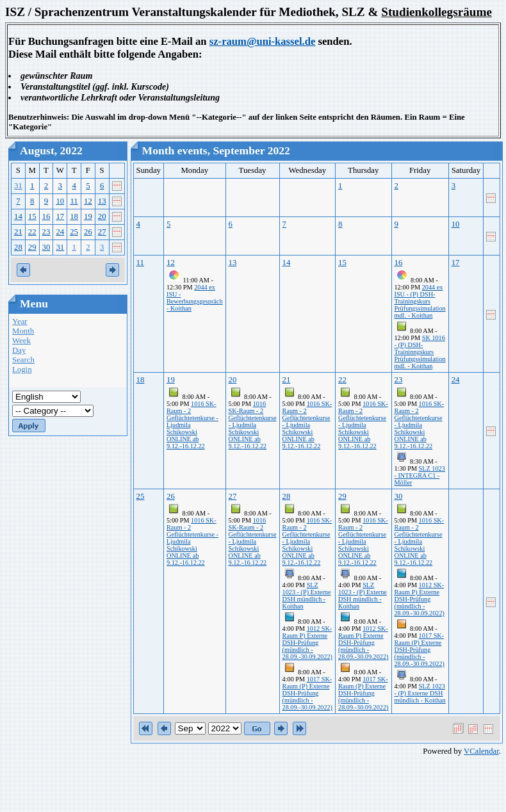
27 (102, 232)
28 (18, 247)
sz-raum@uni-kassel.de (263, 41)
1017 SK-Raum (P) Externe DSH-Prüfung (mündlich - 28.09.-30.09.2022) (307, 693)
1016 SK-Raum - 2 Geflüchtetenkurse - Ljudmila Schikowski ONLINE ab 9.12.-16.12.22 (253, 425)
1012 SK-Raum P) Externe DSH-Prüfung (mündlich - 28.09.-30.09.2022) (307, 643)
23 (46, 232)
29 (32, 247)
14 (18, 216)
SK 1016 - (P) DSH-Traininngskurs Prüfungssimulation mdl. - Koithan (420, 352)
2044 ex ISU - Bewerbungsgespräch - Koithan (195, 298)
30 (46, 247)
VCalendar (481, 751)
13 (102, 201)
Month (23, 331)
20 (102, 216)
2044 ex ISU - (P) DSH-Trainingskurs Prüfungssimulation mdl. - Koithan (420, 301)
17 (60, 216)
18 (74, 216)
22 (32, 232)
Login (22, 369)
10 (60, 201)
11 (74, 201)
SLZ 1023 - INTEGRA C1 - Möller (420, 475)
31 (18, 186)
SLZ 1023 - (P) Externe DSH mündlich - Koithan (307, 596)
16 (46, 216)
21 (18, 232)
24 (60, 232)
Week (21, 341)
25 (74, 232)
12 (88, 201)
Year (20, 321)
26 (88, 232)
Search (23, 360)
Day (19, 350)
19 (88, 216)
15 (32, 216)
